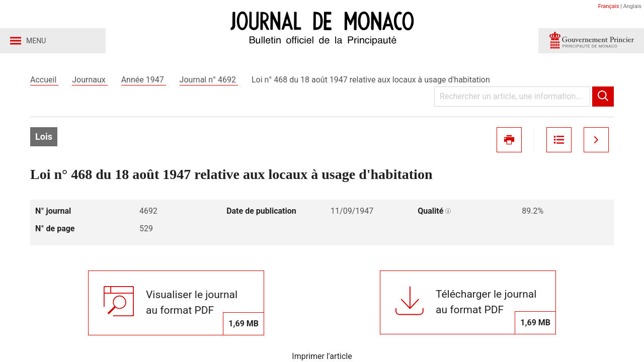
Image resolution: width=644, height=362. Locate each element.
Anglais (632, 6)
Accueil (44, 80)
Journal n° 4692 (209, 80)
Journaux (90, 80)
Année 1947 (144, 80)
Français (609, 6)
